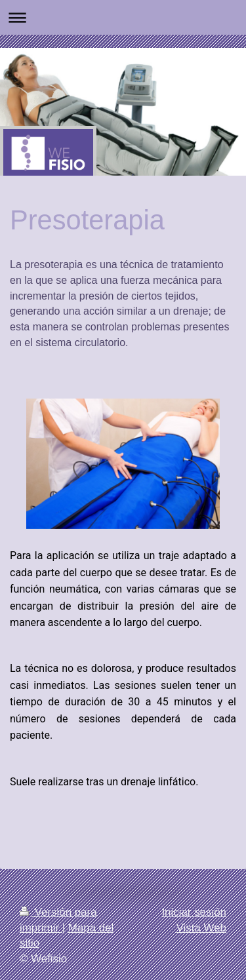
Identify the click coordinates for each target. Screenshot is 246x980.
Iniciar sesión (194, 912)
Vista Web (201, 928)
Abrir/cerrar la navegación (123, 17)
